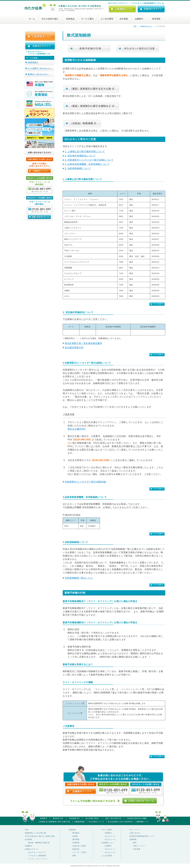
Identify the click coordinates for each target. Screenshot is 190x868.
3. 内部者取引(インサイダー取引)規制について (89, 160)
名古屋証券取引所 (74, 348)
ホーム (34, 19)
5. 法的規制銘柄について (78, 168)
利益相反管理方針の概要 (137, 818)
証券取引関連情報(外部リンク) (142, 836)
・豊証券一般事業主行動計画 (37, 843)
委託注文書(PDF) (77, 429)
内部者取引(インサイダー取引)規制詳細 (85, 482)
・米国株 (73, 836)
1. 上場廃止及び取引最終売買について (85, 151)
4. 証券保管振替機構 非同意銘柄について (87, 164)
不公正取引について (96, 822)
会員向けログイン (147, 26)
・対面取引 (107, 833)
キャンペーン (135, 830)
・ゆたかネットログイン (35, 852)
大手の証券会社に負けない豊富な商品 (40, 836)
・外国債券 (74, 843)
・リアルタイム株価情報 (35, 856)
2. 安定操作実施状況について (80, 156)
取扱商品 (71, 19)
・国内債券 (74, 839)
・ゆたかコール (108, 839)
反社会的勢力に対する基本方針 (120, 822)
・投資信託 (74, 849)
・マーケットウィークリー (36, 859)
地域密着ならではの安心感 (35, 833)
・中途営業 (135, 849)
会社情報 (127, 19)
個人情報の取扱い (93, 818)
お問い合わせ (135, 833)
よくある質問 (109, 19)
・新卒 (133, 843)
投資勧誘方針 (74, 818)
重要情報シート (143, 822)
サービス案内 (89, 19)
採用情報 (157, 19)
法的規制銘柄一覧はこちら (79, 578)
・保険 (72, 856)
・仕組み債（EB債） (78, 846)
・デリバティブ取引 (78, 852)
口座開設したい (108, 843)
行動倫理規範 (79, 822)
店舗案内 (143, 19)
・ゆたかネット (108, 836)
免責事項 (43, 818)
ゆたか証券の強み (51, 19)
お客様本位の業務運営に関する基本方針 (54, 822)
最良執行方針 (58, 818)
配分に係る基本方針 (113, 818)
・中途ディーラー (138, 846)
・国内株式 (74, 833)
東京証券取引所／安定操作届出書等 (83, 343)
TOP (135, 26)
